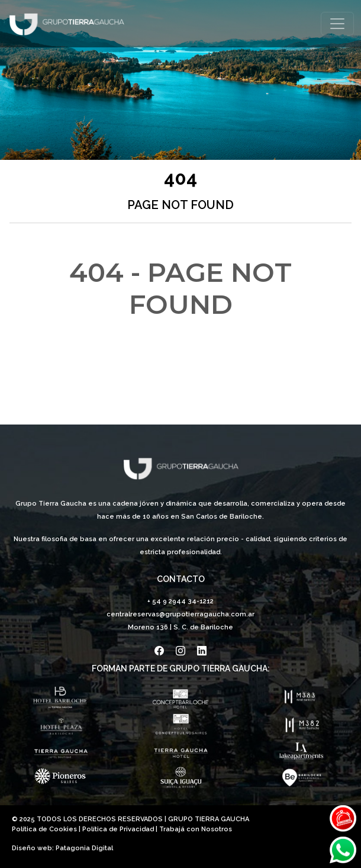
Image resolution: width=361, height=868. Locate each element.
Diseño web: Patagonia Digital (62, 848)
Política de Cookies (44, 829)
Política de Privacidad (118, 829)
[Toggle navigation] (337, 24)
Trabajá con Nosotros (196, 829)
